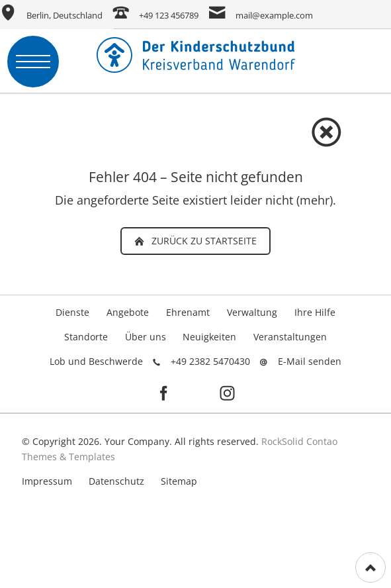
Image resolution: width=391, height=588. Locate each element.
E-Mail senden (310, 361)
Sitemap (179, 481)
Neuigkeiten (209, 337)
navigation (33, 62)
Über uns (146, 337)
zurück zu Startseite (203, 241)
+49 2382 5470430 (210, 361)
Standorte (86, 337)
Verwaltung (252, 312)
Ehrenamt (188, 312)
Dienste (72, 312)
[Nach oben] (370, 567)
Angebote (128, 312)
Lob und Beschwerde (96, 361)
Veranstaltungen (290, 337)
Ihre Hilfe (315, 312)
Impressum (47, 481)
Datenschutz (116, 481)
